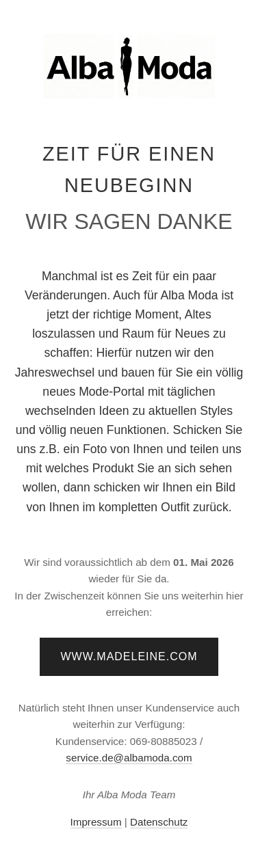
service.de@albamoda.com (129, 758)
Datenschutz (159, 822)
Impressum (96, 822)
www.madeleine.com (129, 656)
